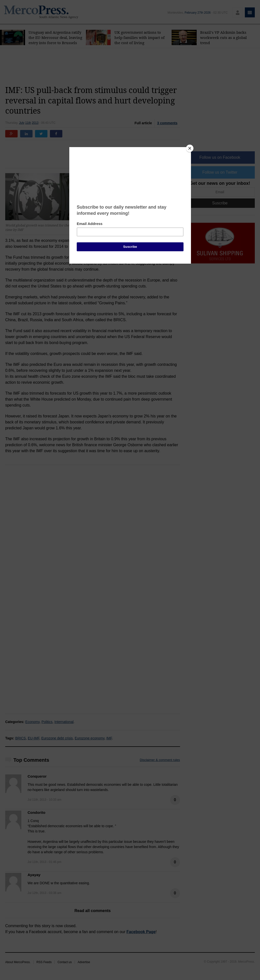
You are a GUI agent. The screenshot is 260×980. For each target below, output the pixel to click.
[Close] (190, 148)
